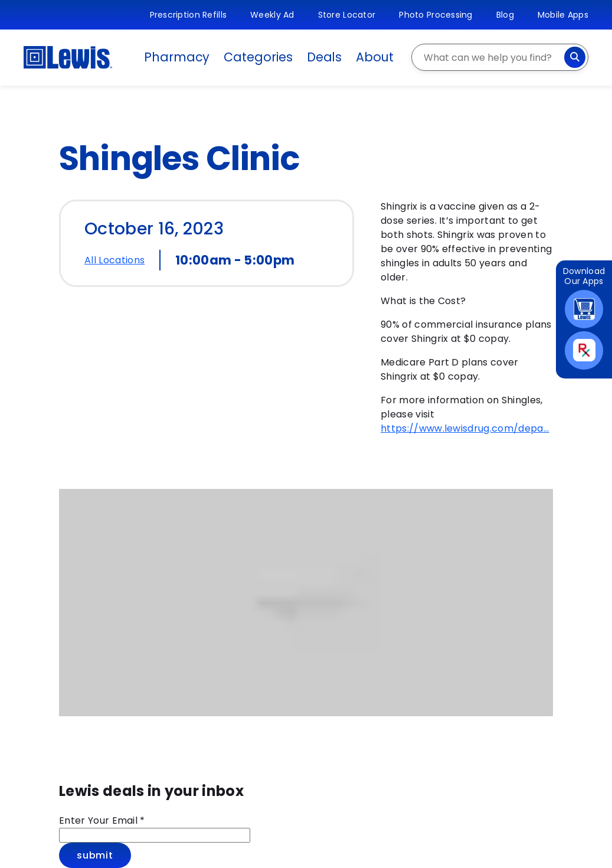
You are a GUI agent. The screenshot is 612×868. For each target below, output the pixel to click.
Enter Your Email (102, 820)
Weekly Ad (272, 15)
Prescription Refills (189, 15)
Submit (95, 855)
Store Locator (347, 15)
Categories (258, 57)
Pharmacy (177, 57)
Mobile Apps (563, 15)
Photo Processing (436, 15)
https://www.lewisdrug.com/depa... (465, 428)
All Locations (114, 260)
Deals (325, 57)
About (375, 57)
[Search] (575, 57)
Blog (505, 15)
